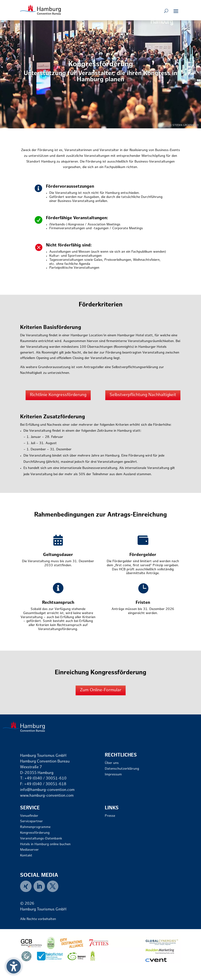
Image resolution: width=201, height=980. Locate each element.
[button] (176, 11)
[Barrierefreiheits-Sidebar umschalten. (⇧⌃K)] (14, 966)
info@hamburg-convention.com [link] (47, 790)
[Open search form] (166, 11)
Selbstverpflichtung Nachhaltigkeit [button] (143, 395)
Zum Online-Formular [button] (101, 690)
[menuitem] (27, 886)
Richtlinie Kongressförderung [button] (58, 395)
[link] (40, 10)
